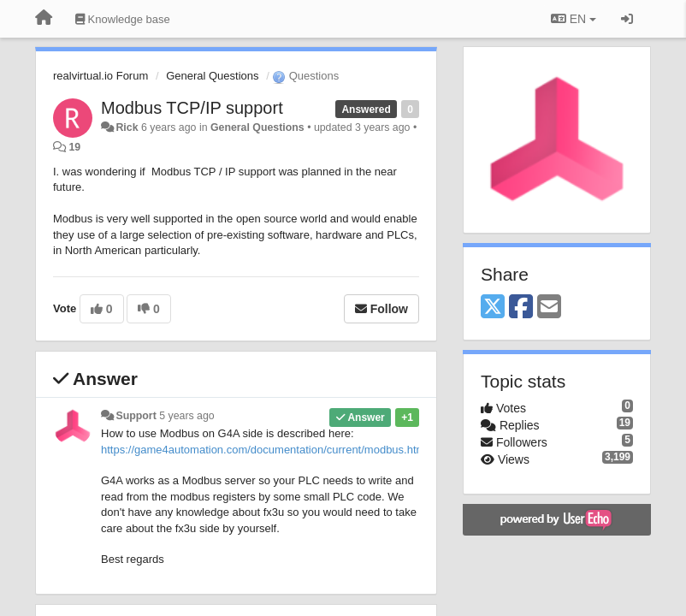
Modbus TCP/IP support (192, 108)
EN (574, 19)
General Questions (212, 76)
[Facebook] (521, 308)
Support (136, 416)
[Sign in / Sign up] (627, 19)
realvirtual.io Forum (101, 76)
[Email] (549, 308)
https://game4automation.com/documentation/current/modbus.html (264, 450)
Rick (127, 127)
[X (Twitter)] (493, 308)
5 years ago (187, 416)
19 (74, 147)
